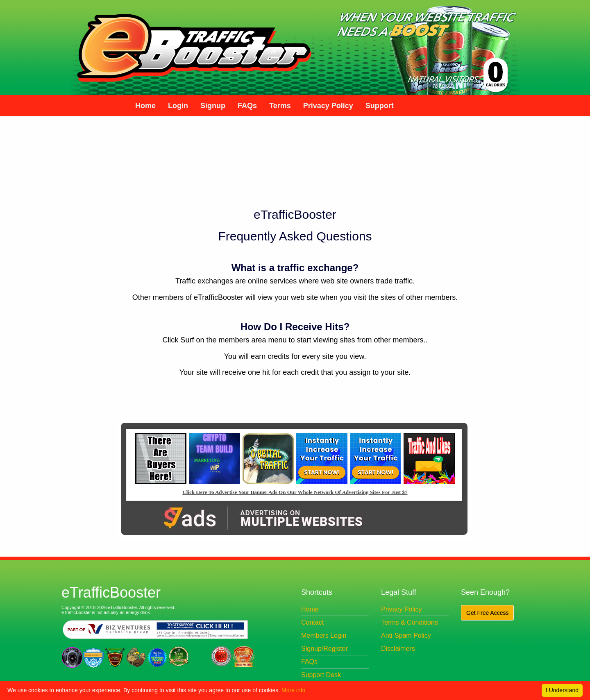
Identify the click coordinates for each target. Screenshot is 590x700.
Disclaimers (398, 649)
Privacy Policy (402, 609)
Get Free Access (487, 613)
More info (293, 690)
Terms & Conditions (410, 622)
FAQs (309, 662)
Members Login (324, 635)
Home (310, 609)
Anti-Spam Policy (406, 635)
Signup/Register (324, 649)
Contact (312, 622)
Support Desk (321, 675)
